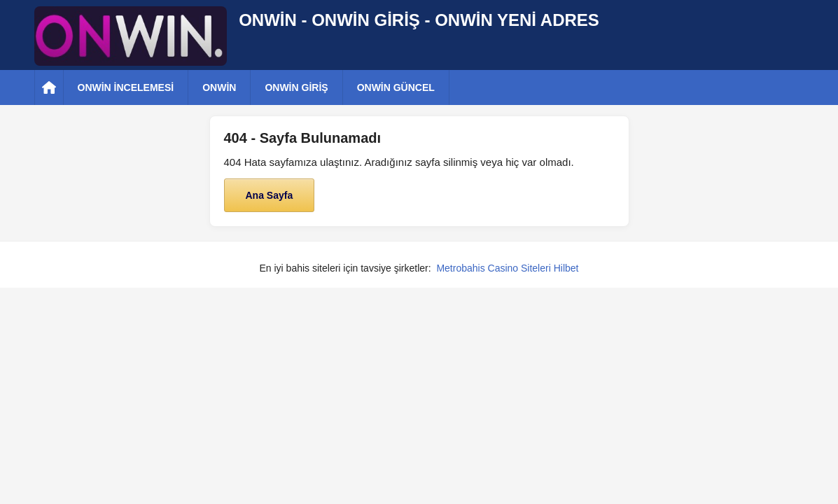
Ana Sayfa (270, 195)
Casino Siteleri (519, 268)
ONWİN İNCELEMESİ (126, 87)
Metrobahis (460, 268)
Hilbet (566, 268)
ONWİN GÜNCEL (396, 87)
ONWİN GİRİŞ (296, 87)
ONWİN (219, 87)
